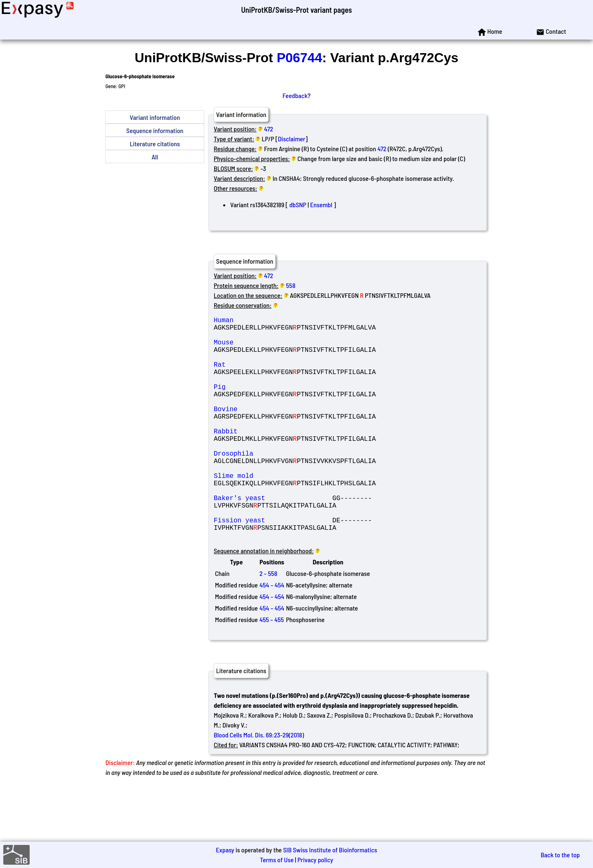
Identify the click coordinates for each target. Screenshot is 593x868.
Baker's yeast (273, 539)
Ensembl (321, 205)
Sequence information (155, 130)
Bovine (273, 430)
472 (268, 129)
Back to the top (560, 855)
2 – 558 (268, 623)
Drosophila (273, 484)
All (155, 157)
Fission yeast (273, 566)
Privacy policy (315, 860)
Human (273, 321)
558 (291, 285)
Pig (273, 403)
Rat (273, 376)
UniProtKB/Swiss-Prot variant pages (296, 10)
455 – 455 (272, 669)
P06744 (299, 58)
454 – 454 (272, 634)
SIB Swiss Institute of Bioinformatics (330, 850)
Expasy (225, 850)
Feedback (295, 95)
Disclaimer (292, 139)
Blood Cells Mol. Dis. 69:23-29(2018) (259, 784)
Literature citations (155, 144)
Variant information (155, 117)
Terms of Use (277, 860)
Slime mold (273, 512)
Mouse (273, 349)
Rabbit (273, 457)
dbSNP (298, 205)
